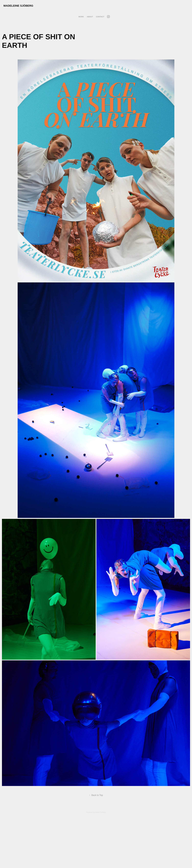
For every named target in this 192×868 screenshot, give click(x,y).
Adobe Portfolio (100, 812)
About (90, 17)
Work (81, 17)
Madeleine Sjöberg (18, 6)
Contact (100, 17)
